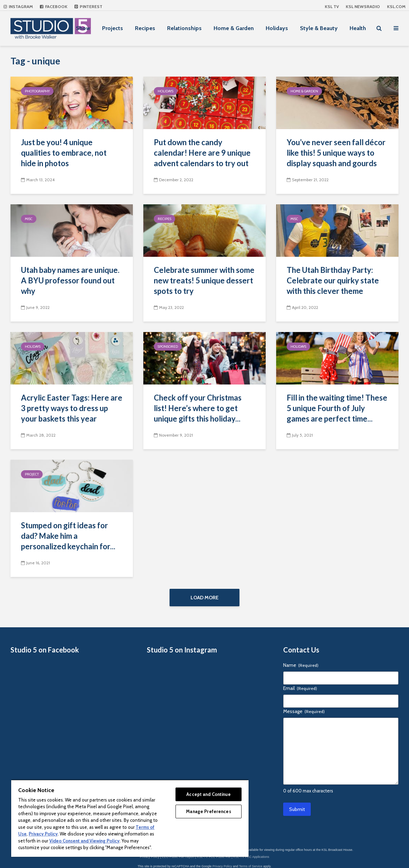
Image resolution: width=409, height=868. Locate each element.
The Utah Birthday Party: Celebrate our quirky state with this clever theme (333, 280)
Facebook (54, 6)
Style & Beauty (319, 28)
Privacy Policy (222, 866)
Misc (29, 219)
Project (32, 474)
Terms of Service (251, 866)
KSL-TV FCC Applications (251, 857)
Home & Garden (234, 28)
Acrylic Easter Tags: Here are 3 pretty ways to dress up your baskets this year (72, 408)
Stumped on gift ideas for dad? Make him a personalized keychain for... (68, 536)
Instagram (18, 6)
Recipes (145, 28)
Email (300, 688)
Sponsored (168, 347)
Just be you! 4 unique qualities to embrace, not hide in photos (64, 153)
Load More (204, 598)
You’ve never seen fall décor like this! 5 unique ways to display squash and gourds (336, 153)
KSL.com (396, 6)
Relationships (184, 28)
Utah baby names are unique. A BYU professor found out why (70, 280)
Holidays (277, 28)
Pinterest (88, 6)
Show (83, 28)
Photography (37, 91)
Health (358, 28)
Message (304, 711)
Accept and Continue (208, 794)
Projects (113, 28)
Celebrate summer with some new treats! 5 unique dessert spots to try (204, 280)
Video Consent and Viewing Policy (84, 841)
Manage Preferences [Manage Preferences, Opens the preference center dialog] (208, 811)
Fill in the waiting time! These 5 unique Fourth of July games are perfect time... (337, 408)
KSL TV (332, 6)
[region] (130, 818)
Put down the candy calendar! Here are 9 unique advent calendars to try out (202, 153)
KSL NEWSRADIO (363, 6)
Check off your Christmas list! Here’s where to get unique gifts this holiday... (198, 408)
